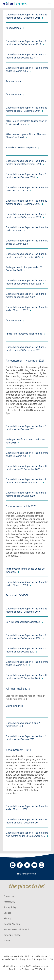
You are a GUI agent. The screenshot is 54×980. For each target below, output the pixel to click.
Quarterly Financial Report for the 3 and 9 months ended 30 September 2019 (26, 637)
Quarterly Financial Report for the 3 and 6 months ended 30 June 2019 (26, 650)
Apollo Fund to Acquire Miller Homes (24, 334)
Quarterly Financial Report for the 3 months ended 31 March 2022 (27, 309)
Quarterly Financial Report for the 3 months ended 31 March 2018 (27, 808)
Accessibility (9, 902)
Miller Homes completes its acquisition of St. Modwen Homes (26, 123)
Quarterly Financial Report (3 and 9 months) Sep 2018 (23, 725)
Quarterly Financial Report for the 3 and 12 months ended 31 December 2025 (26, 16)
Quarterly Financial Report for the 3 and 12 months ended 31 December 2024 (26, 109)
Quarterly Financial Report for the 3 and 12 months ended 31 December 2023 (26, 202)
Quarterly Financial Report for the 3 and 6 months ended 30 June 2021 (26, 428)
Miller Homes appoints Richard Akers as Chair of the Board (26, 136)
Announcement (14, 28)
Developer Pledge (12, 935)
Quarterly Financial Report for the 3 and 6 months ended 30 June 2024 (26, 176)
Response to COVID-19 (17, 595)
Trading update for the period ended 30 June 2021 (25, 441)
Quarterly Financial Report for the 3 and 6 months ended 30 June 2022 (26, 295)
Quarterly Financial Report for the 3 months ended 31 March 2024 (27, 189)
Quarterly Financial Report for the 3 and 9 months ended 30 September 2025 (26, 43)
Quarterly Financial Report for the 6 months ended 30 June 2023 (27, 229)
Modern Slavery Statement (16, 930)
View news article (15, 706)
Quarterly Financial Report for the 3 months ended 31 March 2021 (27, 454)
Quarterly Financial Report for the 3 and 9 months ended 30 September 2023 (26, 216)
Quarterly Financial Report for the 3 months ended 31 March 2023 (27, 242)
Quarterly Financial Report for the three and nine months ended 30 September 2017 (27, 834)
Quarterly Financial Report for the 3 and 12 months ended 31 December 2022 (26, 256)
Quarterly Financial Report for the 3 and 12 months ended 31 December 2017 (26, 821)
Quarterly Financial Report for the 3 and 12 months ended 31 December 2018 (26, 677)
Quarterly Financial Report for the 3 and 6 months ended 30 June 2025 (26, 56)
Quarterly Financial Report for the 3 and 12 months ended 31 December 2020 (26, 468)
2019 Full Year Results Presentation (23, 622)
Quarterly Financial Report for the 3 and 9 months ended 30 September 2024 (26, 162)
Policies (7, 941)
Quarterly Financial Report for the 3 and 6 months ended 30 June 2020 (26, 494)
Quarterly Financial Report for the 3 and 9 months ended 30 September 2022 (26, 282)
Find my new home (26, 874)
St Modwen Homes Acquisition (21, 148)
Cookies (7, 913)
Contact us (9, 896)
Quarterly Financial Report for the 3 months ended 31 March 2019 (27, 663)
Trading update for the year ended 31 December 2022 (24, 269)
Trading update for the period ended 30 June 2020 (25, 570)
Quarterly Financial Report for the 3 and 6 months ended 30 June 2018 (26, 738)
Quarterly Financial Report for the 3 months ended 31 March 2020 (27, 584)
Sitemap (8, 919)
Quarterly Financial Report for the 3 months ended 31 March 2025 (27, 69)
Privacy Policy (10, 907)
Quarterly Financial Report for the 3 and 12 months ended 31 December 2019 (26, 610)
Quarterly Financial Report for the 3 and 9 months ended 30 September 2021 (26, 349)
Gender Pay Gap (12, 924)
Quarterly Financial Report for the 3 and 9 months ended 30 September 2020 (26, 481)
